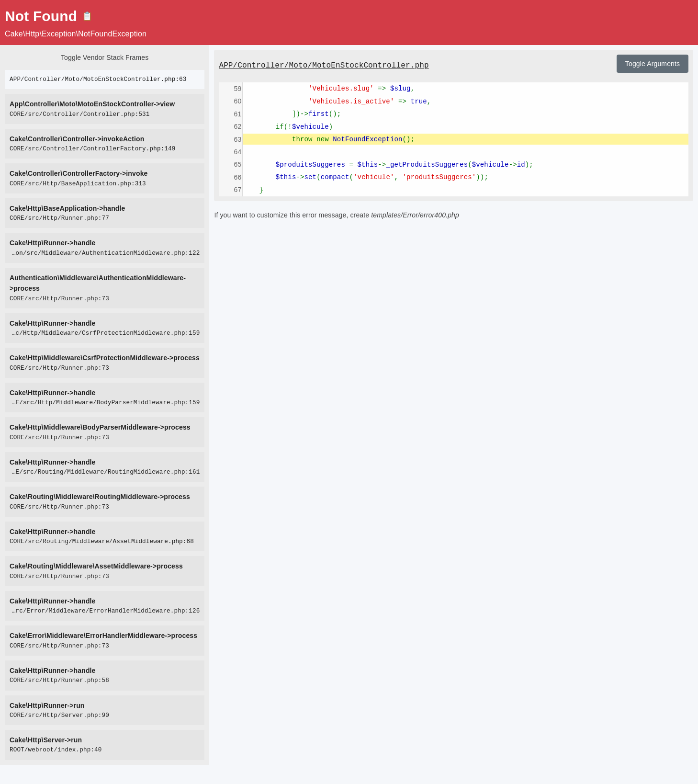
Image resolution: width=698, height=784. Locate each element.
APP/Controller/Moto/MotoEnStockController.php (324, 66)
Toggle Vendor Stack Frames (105, 57)
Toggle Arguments (653, 64)
